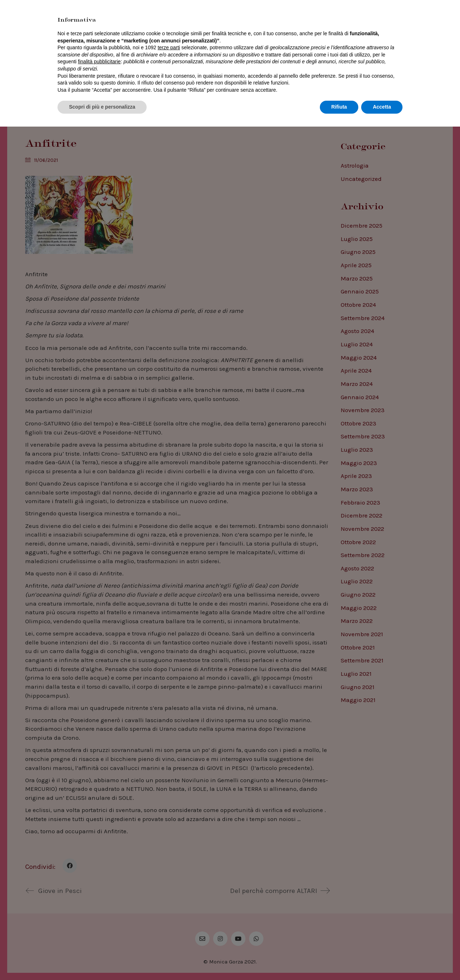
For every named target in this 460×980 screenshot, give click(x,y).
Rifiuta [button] (339, 960)
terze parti (169, 901)
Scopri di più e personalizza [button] (102, 960)
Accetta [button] (382, 960)
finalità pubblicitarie (99, 915)
